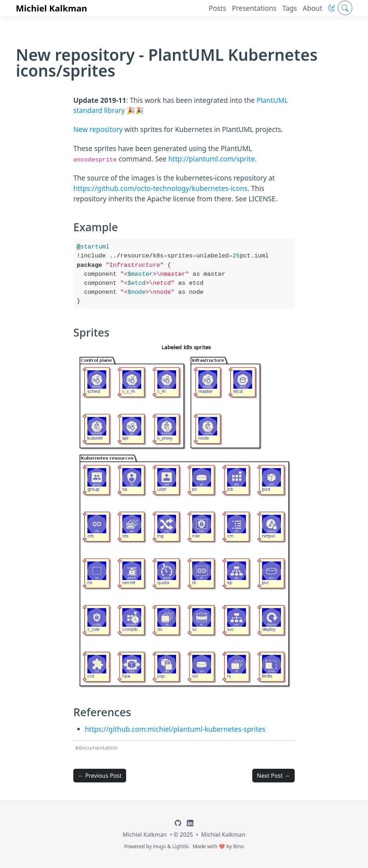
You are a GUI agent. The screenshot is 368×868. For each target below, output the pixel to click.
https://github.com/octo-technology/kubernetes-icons (160, 188)
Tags (289, 8)
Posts (218, 8)
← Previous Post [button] (100, 776)
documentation (98, 748)
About (312, 8)
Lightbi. (181, 846)
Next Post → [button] (273, 776)
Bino (239, 846)
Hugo (160, 846)
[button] (332, 8)
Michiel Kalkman (51, 8)
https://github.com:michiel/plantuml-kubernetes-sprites (175, 729)
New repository (98, 129)
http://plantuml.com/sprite (211, 159)
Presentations (254, 8)
